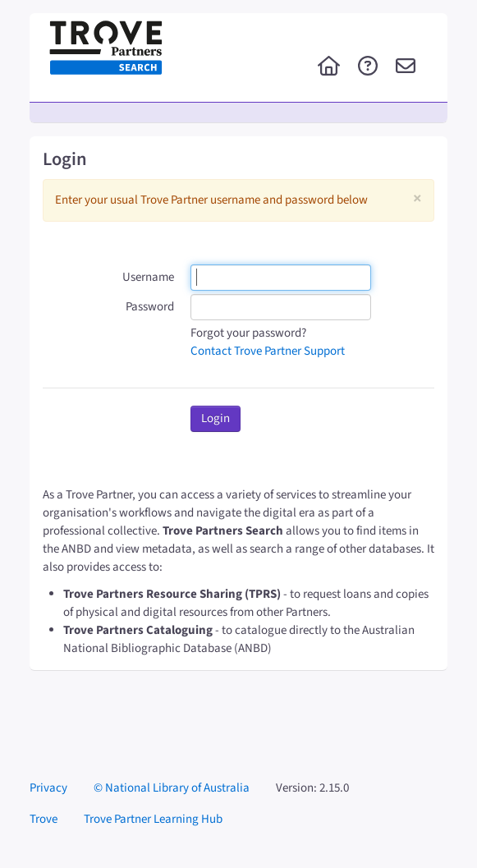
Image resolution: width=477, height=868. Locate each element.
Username (148, 277)
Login (216, 418)
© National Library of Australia (172, 788)
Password (150, 307)
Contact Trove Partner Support (268, 351)
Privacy (48, 788)
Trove (44, 819)
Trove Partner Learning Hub (153, 819)
